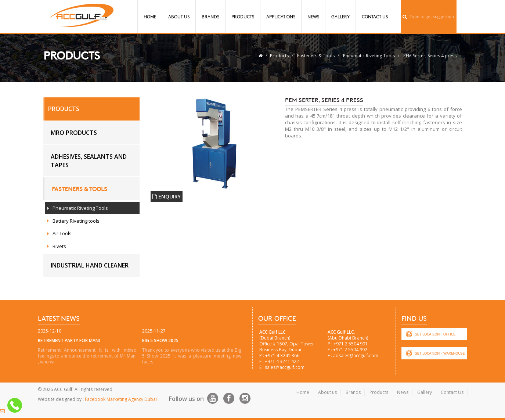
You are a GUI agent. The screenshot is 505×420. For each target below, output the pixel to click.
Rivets (59, 246)
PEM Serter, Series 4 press (430, 56)
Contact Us (375, 17)
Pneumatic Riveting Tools (369, 56)
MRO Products (74, 133)
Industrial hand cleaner (90, 265)
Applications (281, 17)
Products (243, 17)
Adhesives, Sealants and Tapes (89, 161)
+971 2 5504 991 (351, 344)
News (313, 17)
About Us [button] (179, 17)
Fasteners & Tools (316, 56)
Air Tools (62, 233)
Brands (210, 17)
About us (327, 392)
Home (150, 17)
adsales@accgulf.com (356, 356)
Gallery (340, 17)
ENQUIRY (167, 196)
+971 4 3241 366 (282, 356)
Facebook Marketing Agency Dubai (121, 399)
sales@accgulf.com (285, 367)
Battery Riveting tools (76, 221)
